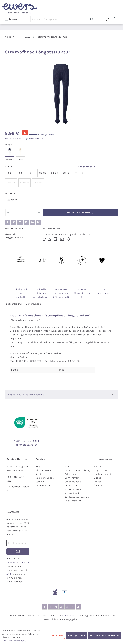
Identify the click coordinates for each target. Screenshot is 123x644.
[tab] (14, 304)
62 (10, 173)
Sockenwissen (73, 489)
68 (21, 173)
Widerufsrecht (73, 501)
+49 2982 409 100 (15, 479)
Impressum (71, 486)
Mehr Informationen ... (14, 641)
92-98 (55, 173)
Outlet (97, 478)
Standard (12, 200)
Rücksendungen (45, 478)
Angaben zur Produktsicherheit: (26, 395)
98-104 (67, 173)
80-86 (43, 173)
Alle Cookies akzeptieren (105, 636)
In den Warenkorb (80, 212)
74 (31, 173)
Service (40, 482)
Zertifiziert (20, 441)
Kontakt (40, 474)
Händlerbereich (44, 470)
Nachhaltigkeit (102, 474)
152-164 (38, 183)
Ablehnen (57, 636)
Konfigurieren (77, 636)
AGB (67, 466)
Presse (98, 482)
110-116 (79, 173)
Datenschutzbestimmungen (22, 562)
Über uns (99, 486)
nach (33, 441)
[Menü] (11, 19)
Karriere (98, 466)
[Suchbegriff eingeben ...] (59, 19)
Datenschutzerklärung (78, 470)
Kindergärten (43, 486)
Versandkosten (71, 616)
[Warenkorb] (115, 19)
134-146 (25, 183)
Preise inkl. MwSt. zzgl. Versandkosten (24, 138)
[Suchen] (91, 19)
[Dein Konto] (108, 19)
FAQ (38, 466)
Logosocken (101, 470)
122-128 (11, 183)
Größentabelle (87, 167)
